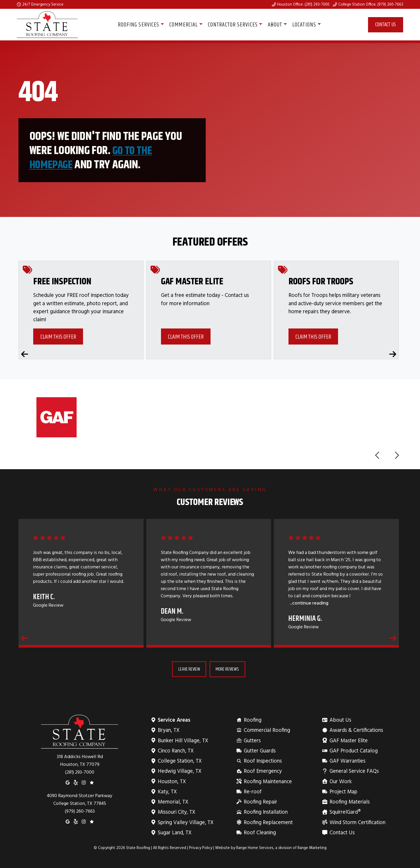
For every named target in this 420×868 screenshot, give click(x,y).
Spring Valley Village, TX (185, 822)
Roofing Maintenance (267, 781)
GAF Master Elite (348, 740)
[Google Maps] (68, 782)
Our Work (340, 781)
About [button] (275, 24)
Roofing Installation (265, 812)
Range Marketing (312, 847)
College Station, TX (180, 760)
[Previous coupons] (25, 354)
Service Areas (174, 719)
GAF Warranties (347, 760)
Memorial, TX (173, 801)
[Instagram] (84, 782)
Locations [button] (304, 24)
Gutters (252, 740)
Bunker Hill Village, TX (183, 740)
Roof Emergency (262, 771)
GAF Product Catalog (353, 750)
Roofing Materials (349, 801)
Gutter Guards (259, 750)
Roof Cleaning (259, 832)
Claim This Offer (58, 337)
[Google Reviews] (92, 782)
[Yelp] (76, 782)
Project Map (343, 791)
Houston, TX (172, 781)
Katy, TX (167, 791)
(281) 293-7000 (80, 772)
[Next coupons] (393, 354)
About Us (340, 719)
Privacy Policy (201, 847)
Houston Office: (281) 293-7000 (303, 5)
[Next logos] (396, 455)
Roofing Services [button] (139, 24)
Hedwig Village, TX (179, 771)
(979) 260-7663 (80, 811)
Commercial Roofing (267, 730)
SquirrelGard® (345, 812)
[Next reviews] (393, 638)
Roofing (252, 719)
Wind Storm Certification (357, 822)
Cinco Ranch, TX (176, 750)
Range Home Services (255, 847)
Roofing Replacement (268, 822)
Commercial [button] (183, 24)
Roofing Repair (260, 801)
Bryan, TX (168, 730)
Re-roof (252, 791)
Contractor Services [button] (233, 24)
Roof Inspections (262, 760)
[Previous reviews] (25, 638)
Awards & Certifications (356, 730)
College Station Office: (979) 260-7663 (371, 5)
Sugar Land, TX (175, 832)
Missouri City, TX (176, 812)
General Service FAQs (354, 771)
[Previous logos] (378, 455)
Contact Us (386, 24)
